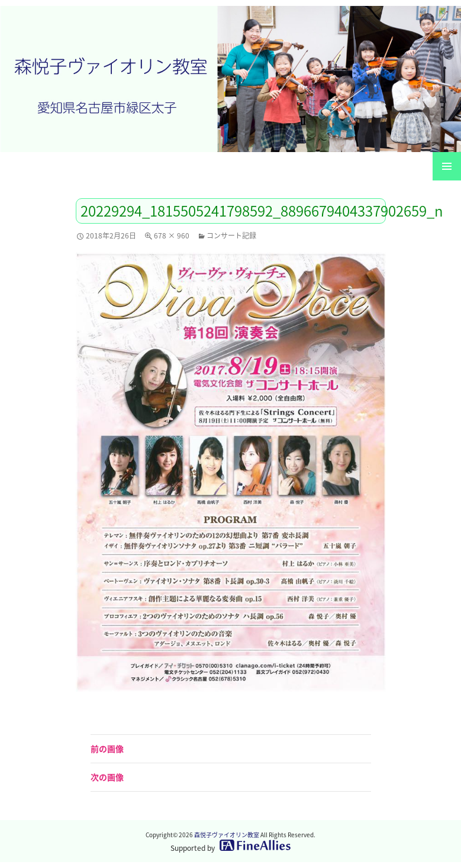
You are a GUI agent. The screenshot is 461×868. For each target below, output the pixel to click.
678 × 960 (172, 235)
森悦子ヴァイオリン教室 (227, 835)
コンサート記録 (231, 235)
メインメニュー (447, 166)
